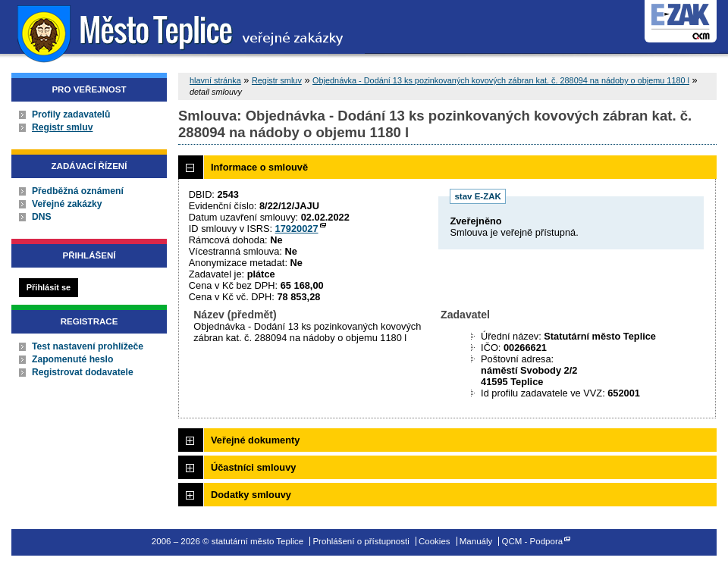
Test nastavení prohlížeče (88, 346)
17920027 (297, 229)
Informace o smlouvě (259, 167)
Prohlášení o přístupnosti (361, 541)
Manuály (476, 541)
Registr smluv (62, 127)
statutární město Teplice (182, 32)
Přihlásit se (49, 287)
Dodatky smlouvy (251, 495)
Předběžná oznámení (78, 191)
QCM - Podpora (533, 541)
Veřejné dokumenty (255, 440)
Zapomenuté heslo (72, 359)
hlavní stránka (215, 80)
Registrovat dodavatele (83, 372)
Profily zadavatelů (71, 114)
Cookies (435, 541)
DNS (42, 217)
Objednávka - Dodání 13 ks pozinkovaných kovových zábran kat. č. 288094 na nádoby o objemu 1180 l (501, 80)
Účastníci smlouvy (253, 467)
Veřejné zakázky (67, 204)
